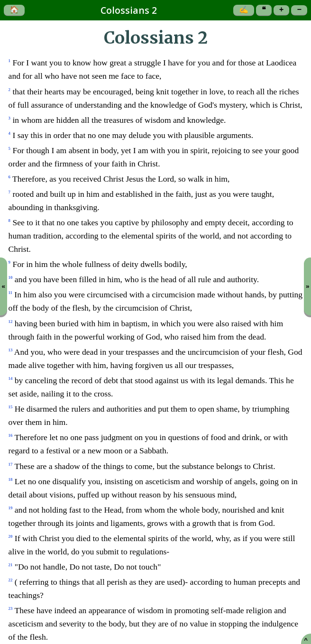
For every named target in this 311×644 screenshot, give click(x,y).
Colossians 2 (129, 10)
